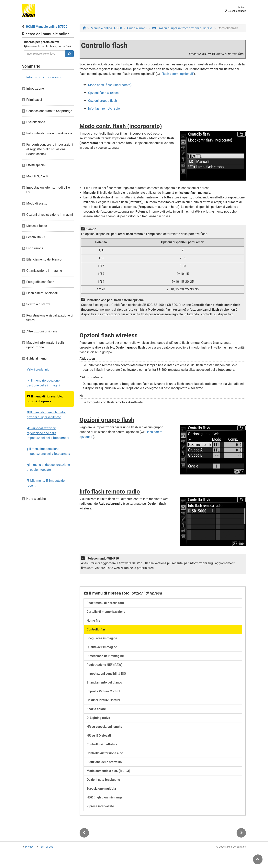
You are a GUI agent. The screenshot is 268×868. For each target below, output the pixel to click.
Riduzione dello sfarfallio (104, 762)
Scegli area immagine (102, 638)
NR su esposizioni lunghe (105, 727)
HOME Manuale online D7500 (47, 27)
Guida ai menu (137, 28)
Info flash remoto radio (104, 109)
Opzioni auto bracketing (103, 780)
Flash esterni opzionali (177, 74)
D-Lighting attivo (98, 718)
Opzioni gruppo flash (103, 101)
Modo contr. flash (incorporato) (110, 85)
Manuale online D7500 (106, 28)
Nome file (93, 621)
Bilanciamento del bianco (104, 682)
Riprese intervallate (100, 806)
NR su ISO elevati (99, 735)
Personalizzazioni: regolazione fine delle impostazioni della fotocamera (48, 433)
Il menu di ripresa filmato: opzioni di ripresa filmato (46, 415)
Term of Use (46, 847)
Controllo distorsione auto (105, 753)
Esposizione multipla (101, 789)
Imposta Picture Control (103, 691)
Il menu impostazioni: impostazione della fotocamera (48, 451)
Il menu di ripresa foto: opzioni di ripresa (45, 399)
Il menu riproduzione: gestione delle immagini (44, 383)
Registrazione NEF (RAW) (105, 665)
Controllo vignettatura (102, 744)
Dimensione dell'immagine (105, 656)
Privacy (29, 847)
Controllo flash (97, 629)
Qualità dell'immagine (102, 647)
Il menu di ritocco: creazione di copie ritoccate (48, 467)
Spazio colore (96, 709)
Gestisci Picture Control (103, 700)
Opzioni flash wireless (103, 93)
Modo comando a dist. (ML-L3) (108, 771)
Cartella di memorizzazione (106, 612)
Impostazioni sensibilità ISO (106, 674)
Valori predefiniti (38, 369)
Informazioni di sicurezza (44, 77)
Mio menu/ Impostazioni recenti (47, 483)
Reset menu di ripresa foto (105, 603)
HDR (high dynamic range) (105, 797)
